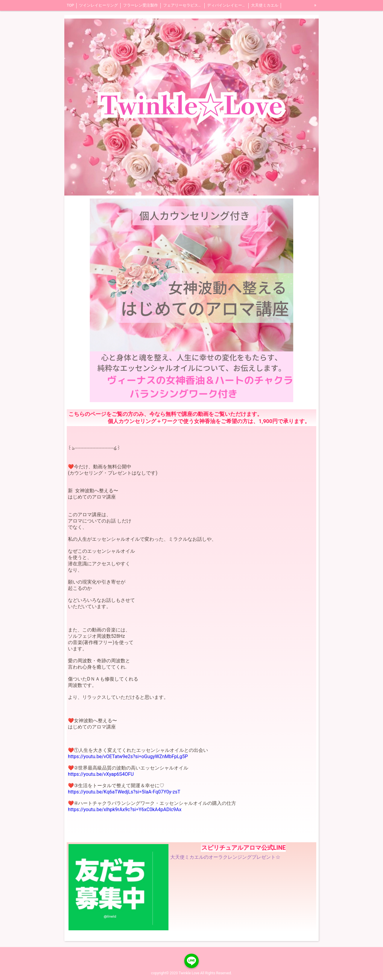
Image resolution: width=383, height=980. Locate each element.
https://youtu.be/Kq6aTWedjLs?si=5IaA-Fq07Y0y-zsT (124, 792)
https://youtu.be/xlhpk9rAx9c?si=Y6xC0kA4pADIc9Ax (125, 809)
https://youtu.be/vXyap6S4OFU (101, 774)
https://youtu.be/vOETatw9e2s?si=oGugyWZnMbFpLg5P (128, 756)
